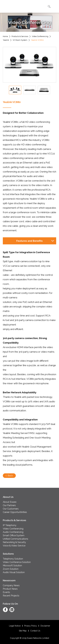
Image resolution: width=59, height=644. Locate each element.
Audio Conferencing (13, 532)
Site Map (23, 631)
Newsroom (9, 580)
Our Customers (11, 509)
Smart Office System (14, 535)
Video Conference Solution (17, 562)
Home (5, 36)
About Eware (10, 502)
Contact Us (35, 631)
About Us (8, 497)
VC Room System (20, 40)
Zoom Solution (11, 569)
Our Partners (9, 505)
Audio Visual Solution (14, 572)
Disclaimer (45, 626)
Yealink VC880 (37, 40)
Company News (11, 585)
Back (10, 476)
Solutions (8, 554)
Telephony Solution (13, 559)
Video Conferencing (40, 36)
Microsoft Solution (12, 566)
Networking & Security (14, 542)
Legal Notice (15, 626)
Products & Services (20, 36)
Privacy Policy (31, 626)
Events (6, 592)
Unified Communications (15, 539)
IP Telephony (10, 525)
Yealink (6, 40)
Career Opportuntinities (15, 512)
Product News (10, 589)
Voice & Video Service (14, 546)
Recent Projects (11, 596)
